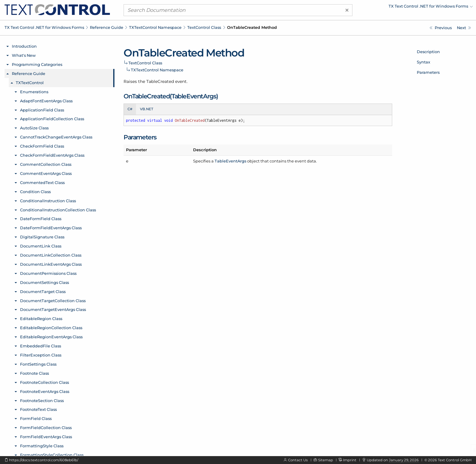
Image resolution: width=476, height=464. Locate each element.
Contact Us (298, 460)
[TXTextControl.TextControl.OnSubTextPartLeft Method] (441, 28)
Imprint (350, 460)
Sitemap (326, 460)
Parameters (428, 72)
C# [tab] (130, 109)
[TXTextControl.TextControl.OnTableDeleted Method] (464, 28)
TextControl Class (204, 27)
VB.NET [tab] (147, 109)
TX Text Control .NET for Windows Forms (44, 27)
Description (428, 52)
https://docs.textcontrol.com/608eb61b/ (44, 460)
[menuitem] (420, 8)
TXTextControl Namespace (155, 27)
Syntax (423, 62)
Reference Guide (107, 27)
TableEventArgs (230, 161)
